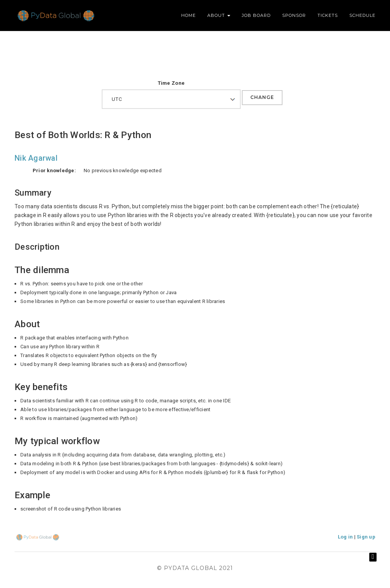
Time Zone (171, 83)
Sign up (366, 537)
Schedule (362, 15)
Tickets (328, 15)
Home (188, 15)
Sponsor (294, 15)
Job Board (256, 15)
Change (262, 97)
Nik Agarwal (36, 158)
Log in (345, 537)
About (219, 15)
